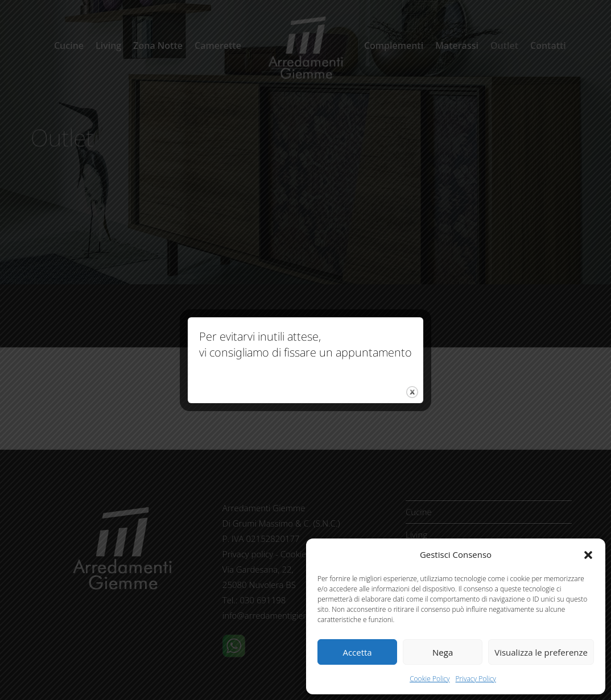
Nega (443, 652)
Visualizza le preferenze (541, 652)
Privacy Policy (476, 679)
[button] (588, 555)
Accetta (357, 652)
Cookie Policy (430, 679)
